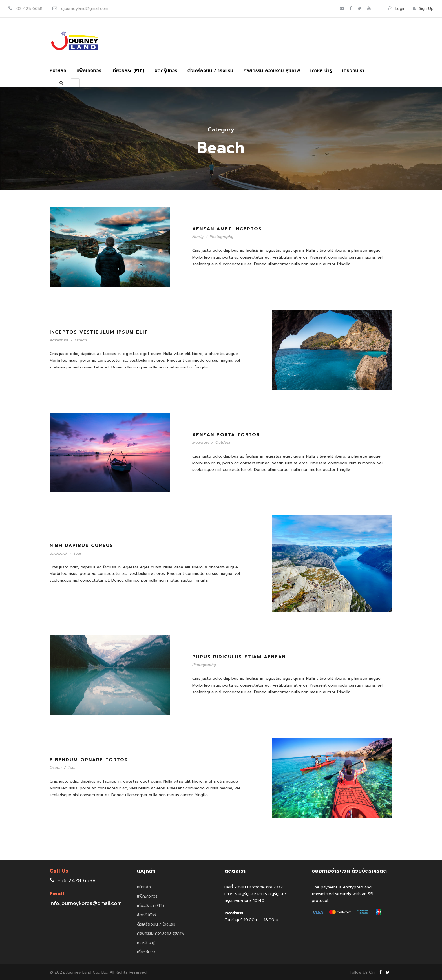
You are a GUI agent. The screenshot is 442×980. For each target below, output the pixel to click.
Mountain (201, 442)
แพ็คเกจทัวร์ (89, 71)
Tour (78, 553)
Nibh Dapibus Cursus (81, 546)
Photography (222, 237)
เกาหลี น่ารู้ (321, 71)
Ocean (81, 340)
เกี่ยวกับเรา (353, 71)
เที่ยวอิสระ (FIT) (128, 71)
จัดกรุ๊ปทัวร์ (166, 71)
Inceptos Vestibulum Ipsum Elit (99, 332)
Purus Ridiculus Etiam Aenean (239, 657)
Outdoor (223, 442)
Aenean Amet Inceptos (227, 229)
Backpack (58, 553)
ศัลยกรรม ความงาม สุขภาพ (272, 71)
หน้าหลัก (58, 71)
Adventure (59, 340)
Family (198, 237)
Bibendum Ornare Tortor (89, 760)
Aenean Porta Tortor (226, 435)
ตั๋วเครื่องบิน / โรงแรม (210, 71)
